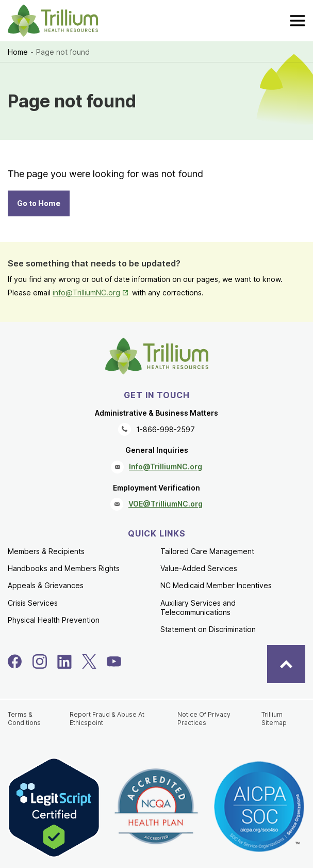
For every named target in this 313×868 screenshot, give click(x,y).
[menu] (298, 21)
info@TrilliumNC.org (91, 293)
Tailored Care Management (207, 551)
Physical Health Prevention (54, 620)
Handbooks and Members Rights (64, 568)
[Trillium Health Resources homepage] (53, 21)
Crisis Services (33, 603)
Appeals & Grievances (46, 585)
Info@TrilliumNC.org (166, 467)
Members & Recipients (46, 551)
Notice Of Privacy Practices (204, 719)
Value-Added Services (199, 568)
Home (18, 52)
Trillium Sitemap (274, 719)
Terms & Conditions (24, 719)
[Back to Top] (286, 664)
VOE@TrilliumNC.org (166, 504)
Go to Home (39, 203)
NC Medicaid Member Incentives (216, 585)
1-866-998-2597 (166, 429)
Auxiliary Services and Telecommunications (198, 607)
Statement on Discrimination (208, 629)
